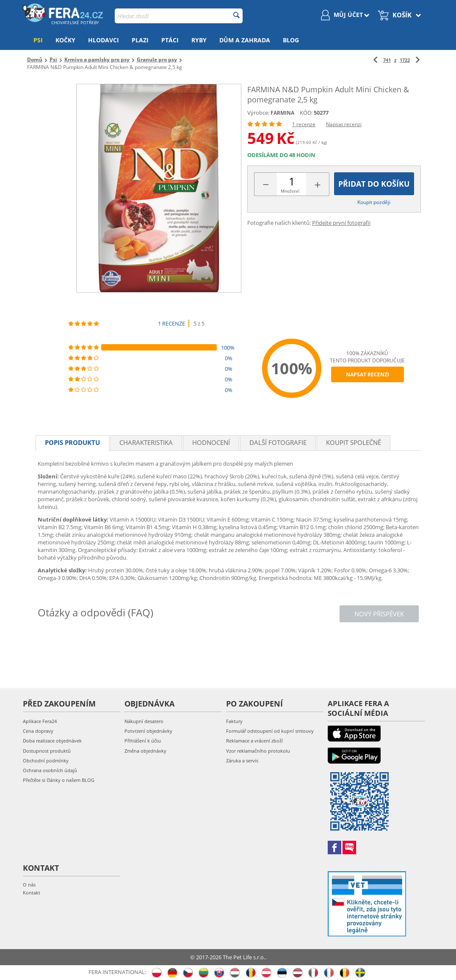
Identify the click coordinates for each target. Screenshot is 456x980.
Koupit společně (354, 442)
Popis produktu (72, 442)
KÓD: (306, 113)
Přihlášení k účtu (143, 741)
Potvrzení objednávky (148, 731)
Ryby (199, 40)
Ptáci (170, 40)
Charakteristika (146, 442)
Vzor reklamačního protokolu (258, 751)
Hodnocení (211, 442)
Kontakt (32, 893)
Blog (291, 40)
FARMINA (282, 113)
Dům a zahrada (245, 40)
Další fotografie (278, 442)
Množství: (290, 191)
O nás (29, 885)
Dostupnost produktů (47, 751)
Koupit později (374, 202)
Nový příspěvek (379, 614)
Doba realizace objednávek (52, 741)
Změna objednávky (145, 751)
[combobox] (179, 16)
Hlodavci (104, 40)
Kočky (65, 40)
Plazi (140, 40)
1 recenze (304, 124)
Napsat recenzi (344, 124)
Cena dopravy (38, 731)
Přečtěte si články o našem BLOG (59, 780)
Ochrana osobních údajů (50, 770)
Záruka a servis (242, 761)
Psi (38, 40)
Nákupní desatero (144, 721)
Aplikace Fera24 (40, 721)
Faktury (234, 721)
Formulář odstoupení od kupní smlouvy (270, 731)
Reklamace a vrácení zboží (254, 741)
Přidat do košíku (374, 184)
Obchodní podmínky (46, 761)
